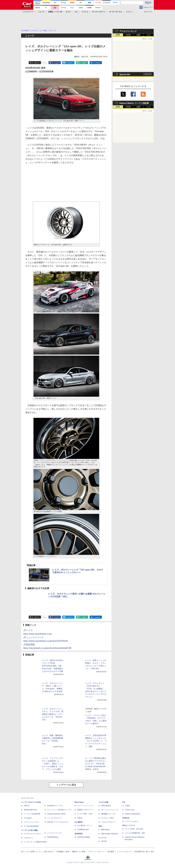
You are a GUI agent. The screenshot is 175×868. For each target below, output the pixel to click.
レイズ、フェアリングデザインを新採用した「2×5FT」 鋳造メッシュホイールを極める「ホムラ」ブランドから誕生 (53, 764)
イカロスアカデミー (109, 822)
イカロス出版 (103, 802)
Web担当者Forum (30, 810)
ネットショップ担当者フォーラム (59, 810)
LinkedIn (98, 63)
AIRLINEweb (106, 806)
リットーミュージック (85, 806)
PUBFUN (126, 818)
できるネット (29, 838)
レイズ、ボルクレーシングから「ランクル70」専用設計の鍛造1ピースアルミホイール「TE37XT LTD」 (53, 714)
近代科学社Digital (84, 837)
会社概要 (111, 852)
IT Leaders (28, 818)
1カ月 (149, 35)
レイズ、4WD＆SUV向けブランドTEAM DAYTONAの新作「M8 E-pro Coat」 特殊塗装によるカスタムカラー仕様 (53, 666)
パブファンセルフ (132, 821)
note (84, 63)
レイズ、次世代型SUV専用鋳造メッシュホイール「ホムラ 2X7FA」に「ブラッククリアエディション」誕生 (96, 741)
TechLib (104, 841)
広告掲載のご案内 (63, 852)
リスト (45, 63)
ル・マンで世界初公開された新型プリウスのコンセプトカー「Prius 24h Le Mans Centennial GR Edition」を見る (96, 764)
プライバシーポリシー (96, 852)
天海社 (128, 806)
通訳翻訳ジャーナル (109, 814)
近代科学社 (79, 834)
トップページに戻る (66, 785)
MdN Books (105, 830)
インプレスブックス (55, 833)
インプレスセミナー (55, 818)
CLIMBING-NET (83, 830)
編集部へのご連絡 (79, 852)
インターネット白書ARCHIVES (35, 842)
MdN (100, 826)
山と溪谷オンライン (85, 825)
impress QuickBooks (133, 814)
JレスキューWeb (107, 818)
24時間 (128, 35)
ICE (124, 802)
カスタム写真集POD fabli (135, 833)
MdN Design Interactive (110, 834)
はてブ (70, 63)
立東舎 (80, 818)
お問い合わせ (48, 852)
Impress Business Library (56, 814)
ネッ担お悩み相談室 (31, 826)
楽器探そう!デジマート (86, 810)
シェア (57, 63)
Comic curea (130, 810)
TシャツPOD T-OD (85, 814)
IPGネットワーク (129, 825)
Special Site (125, 74)
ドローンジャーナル (31, 822)
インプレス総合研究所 (32, 814)
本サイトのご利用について (31, 852)
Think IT (27, 806)
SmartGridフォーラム (55, 806)
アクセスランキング (128, 31)
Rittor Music (79, 802)
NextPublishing (53, 837)
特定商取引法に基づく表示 (144, 852)
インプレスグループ (124, 852)
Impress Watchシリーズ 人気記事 (134, 103)
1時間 (118, 35)
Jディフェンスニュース (110, 810)
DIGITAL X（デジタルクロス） (58, 822)
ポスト (37, 63)
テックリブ (103, 838)
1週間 (138, 35)
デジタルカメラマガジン (33, 834)
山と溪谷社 (79, 822)
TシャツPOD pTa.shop (134, 829)
